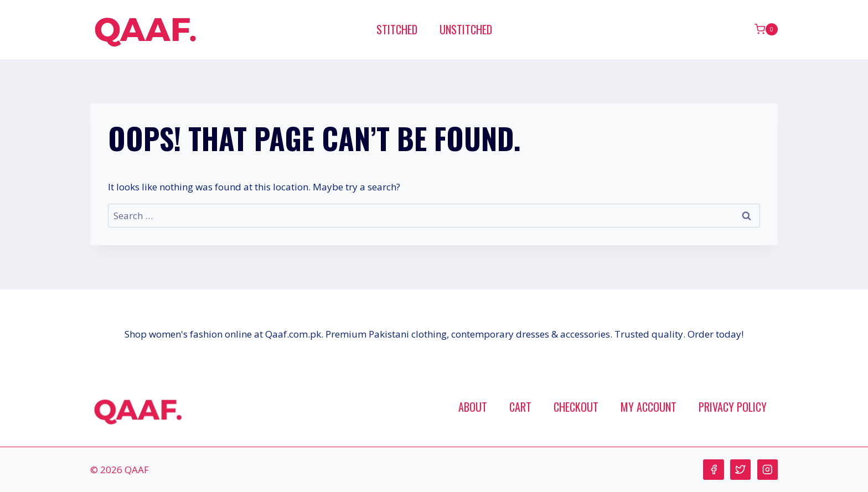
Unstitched (466, 29)
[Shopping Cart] (766, 29)
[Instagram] (768, 470)
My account (649, 407)
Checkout (576, 407)
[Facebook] (713, 470)
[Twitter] (740, 470)
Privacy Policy (733, 407)
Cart (520, 407)
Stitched (397, 29)
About (473, 407)
